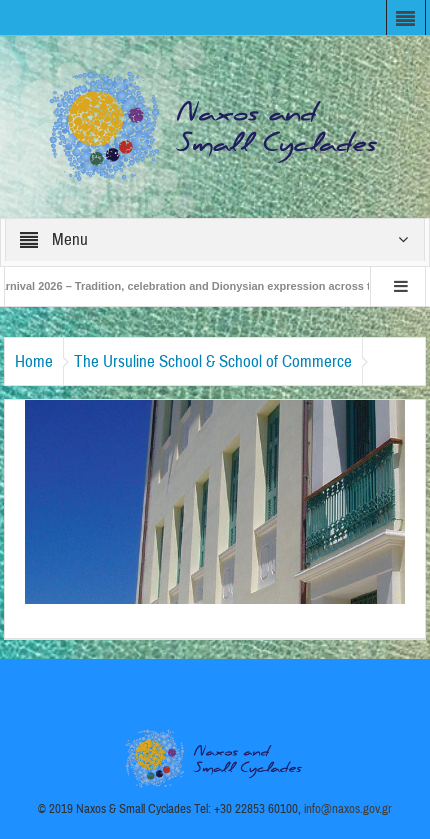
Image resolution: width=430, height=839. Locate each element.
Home (34, 361)
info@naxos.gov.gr (348, 809)
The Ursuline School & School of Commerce (213, 361)
